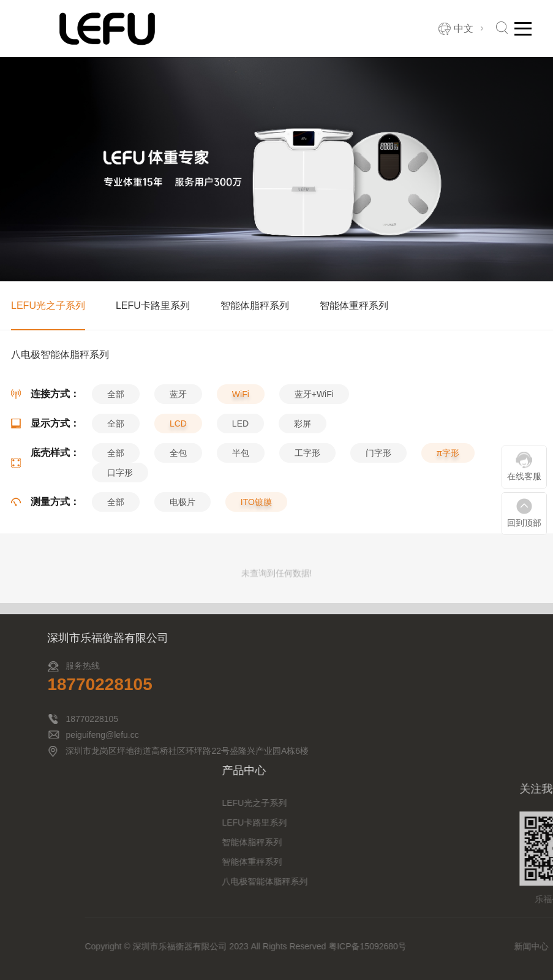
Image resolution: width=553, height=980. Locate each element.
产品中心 (386, 770)
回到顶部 (524, 523)
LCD (178, 431)
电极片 (182, 509)
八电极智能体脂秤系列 (407, 881)
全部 (116, 401)
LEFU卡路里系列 (153, 307)
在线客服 (524, 476)
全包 (178, 460)
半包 (241, 460)
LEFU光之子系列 (48, 307)
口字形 (120, 480)
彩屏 (303, 431)
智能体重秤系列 (354, 307)
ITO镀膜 (256, 509)
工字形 (307, 460)
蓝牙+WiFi (314, 401)
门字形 (378, 460)
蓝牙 (178, 401)
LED (240, 431)
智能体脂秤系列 (255, 307)
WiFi (241, 401)
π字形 (448, 460)
